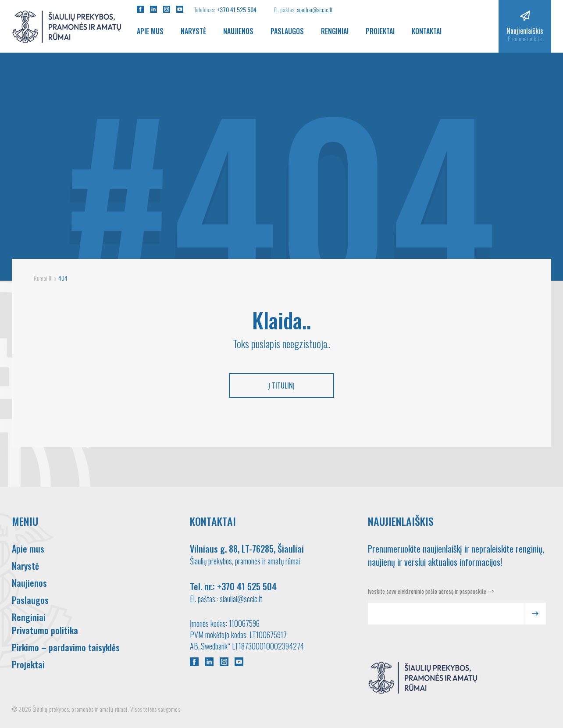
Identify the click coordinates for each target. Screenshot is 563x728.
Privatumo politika (45, 630)
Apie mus (150, 31)
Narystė (193, 31)
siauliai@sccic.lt (315, 9)
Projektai (380, 31)
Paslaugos (287, 31)
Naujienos (238, 31)
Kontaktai (427, 31)
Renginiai (335, 31)
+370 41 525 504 (237, 9)
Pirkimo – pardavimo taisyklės (66, 647)
